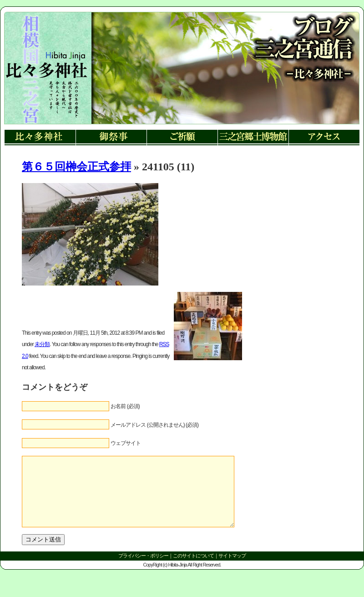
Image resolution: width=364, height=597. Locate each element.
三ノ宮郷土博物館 (253, 138)
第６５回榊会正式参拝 (76, 167)
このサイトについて (193, 569)
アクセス (324, 138)
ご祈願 (182, 138)
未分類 (42, 344)
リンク (46, 77)
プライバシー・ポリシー (143, 569)
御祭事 (111, 138)
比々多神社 (40, 138)
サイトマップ (232, 569)
